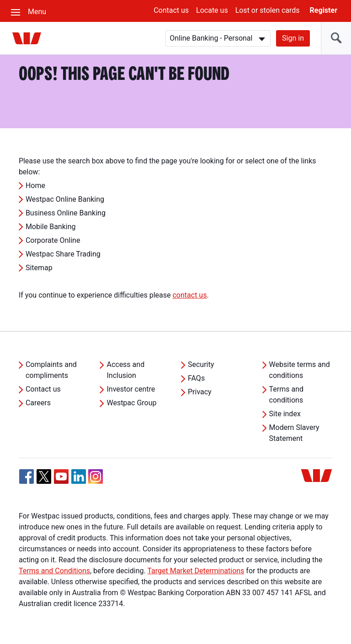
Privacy (200, 392)
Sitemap (39, 268)
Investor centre (131, 389)
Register (324, 10)
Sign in (293, 38)
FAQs (196, 378)
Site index (285, 414)
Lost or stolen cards (268, 10)
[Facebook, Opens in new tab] (27, 476)
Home (35, 186)
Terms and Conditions (54, 571)
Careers (38, 403)
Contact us (171, 10)
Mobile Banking (51, 227)
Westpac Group (131, 403)
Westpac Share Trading (63, 254)
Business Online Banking (66, 213)
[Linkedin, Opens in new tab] (79, 476)
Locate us (212, 10)
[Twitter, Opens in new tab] (44, 476)
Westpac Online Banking (65, 199)
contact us (189, 295)
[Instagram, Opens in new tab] (96, 481)
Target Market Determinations (196, 571)
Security (201, 364)
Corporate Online (53, 240)
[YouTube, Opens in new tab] (61, 476)
